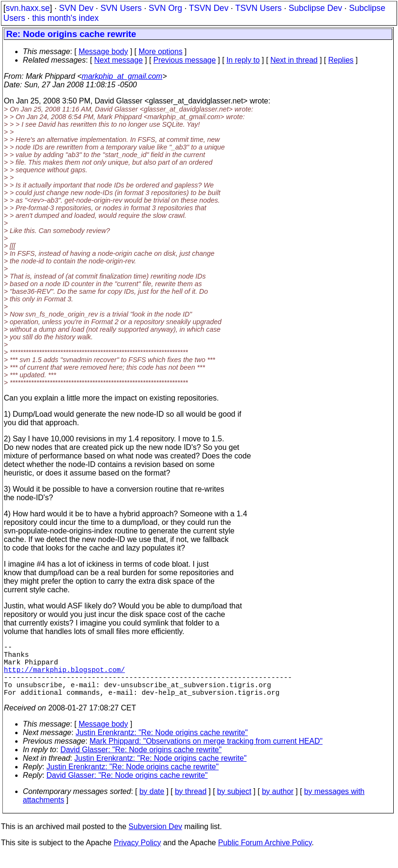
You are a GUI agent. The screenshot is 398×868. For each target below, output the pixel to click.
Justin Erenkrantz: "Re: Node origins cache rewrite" (162, 746)
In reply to (243, 60)
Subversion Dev (156, 840)
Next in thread (294, 60)
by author (278, 805)
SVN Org (165, 8)
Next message (118, 60)
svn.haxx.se (28, 8)
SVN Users (121, 8)
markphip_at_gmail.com (122, 76)
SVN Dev (76, 8)
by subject (234, 805)
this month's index (66, 18)
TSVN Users (258, 8)
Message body (103, 51)
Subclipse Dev (315, 8)
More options (161, 51)
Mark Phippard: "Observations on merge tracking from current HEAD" (206, 754)
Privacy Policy (137, 856)
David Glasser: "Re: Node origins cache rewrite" (141, 763)
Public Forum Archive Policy (265, 856)
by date (152, 805)
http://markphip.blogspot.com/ (64, 677)
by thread (191, 805)
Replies (341, 60)
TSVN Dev (209, 8)
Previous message (185, 60)
